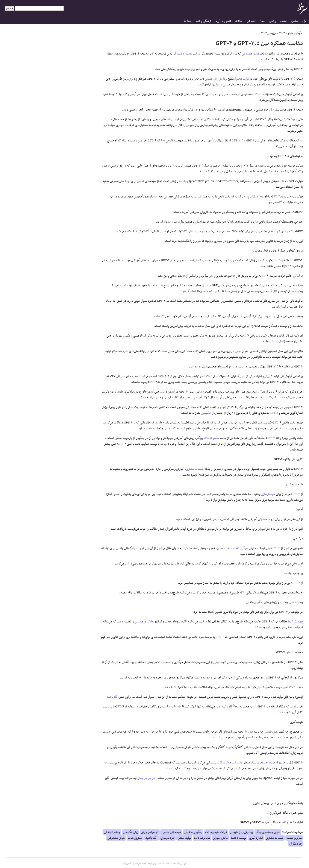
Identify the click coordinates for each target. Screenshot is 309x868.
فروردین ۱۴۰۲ (269, 33)
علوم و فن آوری (223, 21)
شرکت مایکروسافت (228, 763)
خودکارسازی (268, 494)
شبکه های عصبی (171, 832)
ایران (305, 21)
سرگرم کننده (240, 548)
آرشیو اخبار (294, 33)
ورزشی (273, 21)
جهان (263, 21)
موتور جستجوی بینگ (263, 763)
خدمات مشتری (195, 469)
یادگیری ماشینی (144, 622)
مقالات (187, 21)
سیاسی (295, 21)
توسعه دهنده (184, 54)
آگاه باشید (113, 697)
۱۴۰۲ (282, 33)
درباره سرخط (152, 863)
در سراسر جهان (146, 778)
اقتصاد (284, 21)
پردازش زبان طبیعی (216, 79)
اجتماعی (251, 21)
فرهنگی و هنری (203, 21)
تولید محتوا (242, 79)
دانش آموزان (220, 838)
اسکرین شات (277, 341)
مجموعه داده (211, 438)
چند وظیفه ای (112, 832)
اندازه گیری (256, 838)
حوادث (239, 21)
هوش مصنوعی (250, 54)
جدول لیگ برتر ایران (130, 863)
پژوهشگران (297, 622)
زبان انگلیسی (209, 413)
